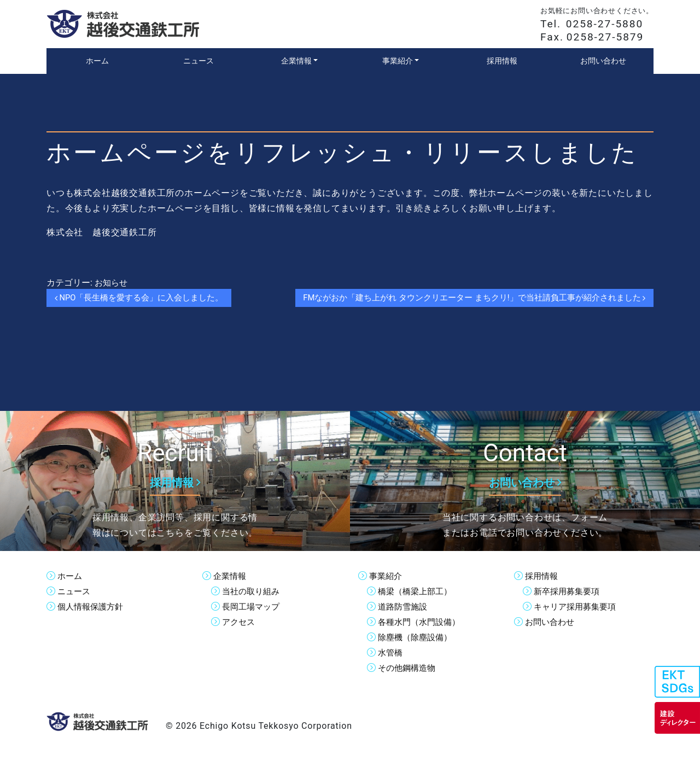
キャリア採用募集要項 (577, 607)
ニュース (75, 591)
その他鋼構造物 (409, 668)
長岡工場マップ (253, 607)
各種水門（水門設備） (422, 622)
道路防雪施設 (404, 607)
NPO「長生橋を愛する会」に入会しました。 (145, 298)
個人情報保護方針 (92, 607)
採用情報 (542, 576)
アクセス (240, 622)
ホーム (71, 576)
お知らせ (112, 283)
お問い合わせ (551, 622)
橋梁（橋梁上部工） (417, 591)
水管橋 (391, 652)
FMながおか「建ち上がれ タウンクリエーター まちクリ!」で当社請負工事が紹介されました (462, 298)
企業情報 (231, 576)
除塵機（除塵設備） (417, 637)
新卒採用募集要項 (569, 591)
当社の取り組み (253, 591)
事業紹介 (387, 576)
